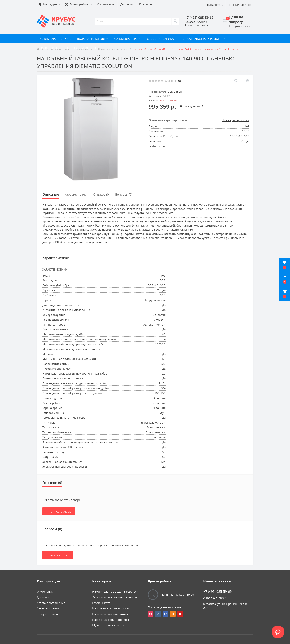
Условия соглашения (51, 603)
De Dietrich (175, 92)
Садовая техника (162, 39)
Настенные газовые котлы (110, 614)
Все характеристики (236, 120)
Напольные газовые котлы (111, 608)
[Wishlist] (236, 81)
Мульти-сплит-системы (108, 625)
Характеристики (76, 195)
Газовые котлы (102, 603)
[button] (285, 294)
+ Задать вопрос (58, 555)
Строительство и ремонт (204, 39)
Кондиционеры (128, 39)
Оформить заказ (240, 26)
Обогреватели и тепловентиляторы (69, 48)
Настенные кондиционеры (111, 620)
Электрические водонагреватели (115, 597)
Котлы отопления (55, 39)
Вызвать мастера (196, 25)
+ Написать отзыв (59, 511)
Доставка (43, 597)
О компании (45, 591)
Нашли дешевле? (192, 106)
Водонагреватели (93, 39)
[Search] (175, 21)
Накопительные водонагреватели (115, 591)
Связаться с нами (48, 608)
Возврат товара (47, 614)
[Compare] (247, 81)
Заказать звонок (196, 22)
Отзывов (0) (101, 195)
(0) (179, 81)
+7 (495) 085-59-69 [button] (217, 592)
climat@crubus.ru (215, 598)
